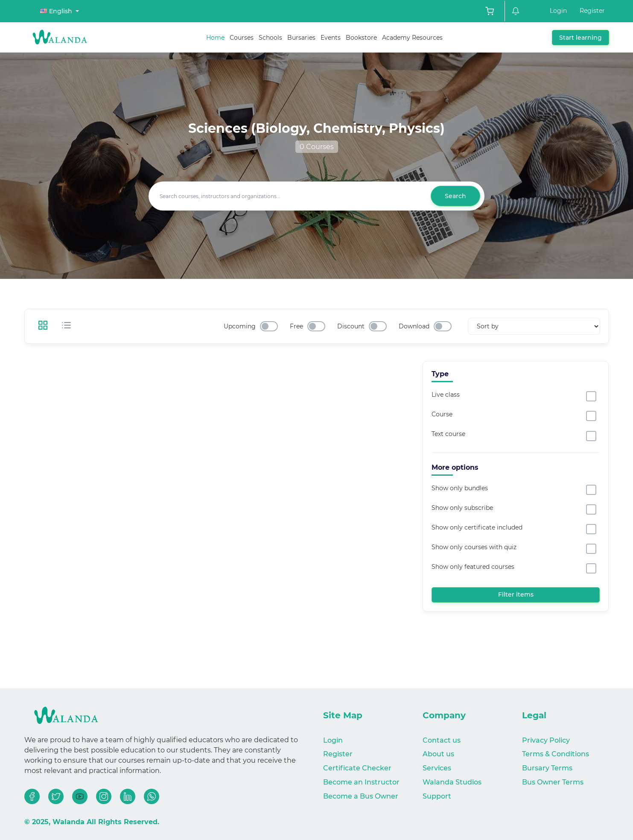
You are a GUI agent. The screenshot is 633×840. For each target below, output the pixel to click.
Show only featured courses (473, 567)
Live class (446, 395)
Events (331, 38)
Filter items (516, 594)
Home (215, 38)
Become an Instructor (361, 782)
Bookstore (361, 38)
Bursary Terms (547, 768)
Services (437, 768)
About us (438, 754)
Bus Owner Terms (553, 782)
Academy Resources (412, 38)
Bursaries (301, 38)
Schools (270, 38)
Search (455, 196)
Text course (448, 434)
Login (558, 11)
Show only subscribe (462, 508)
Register (592, 11)
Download (414, 326)
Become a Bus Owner (361, 796)
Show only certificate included (477, 527)
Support (437, 796)
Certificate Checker (357, 768)
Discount (351, 326)
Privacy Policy (546, 740)
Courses (242, 38)
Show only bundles (460, 488)
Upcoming (240, 326)
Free (296, 326)
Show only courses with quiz (474, 547)
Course (442, 414)
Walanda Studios (452, 782)
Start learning (580, 38)
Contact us (442, 740)
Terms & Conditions (556, 754)
